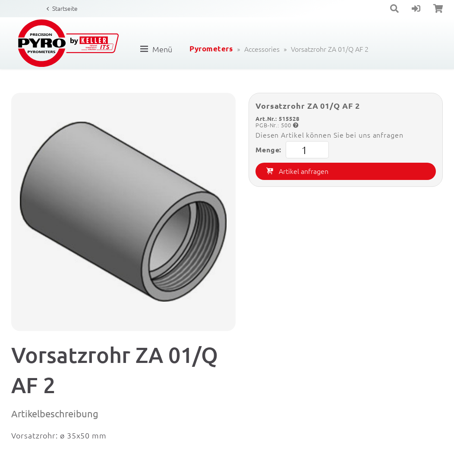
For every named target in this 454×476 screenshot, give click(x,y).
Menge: (292, 150)
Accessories (262, 49)
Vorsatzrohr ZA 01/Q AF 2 (330, 49)
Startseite (65, 8)
